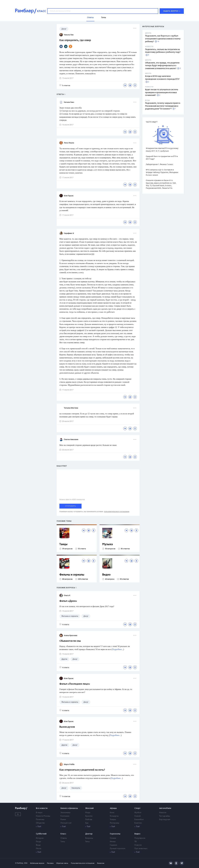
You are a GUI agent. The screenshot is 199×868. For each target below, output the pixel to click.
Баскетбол (139, 820)
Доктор (89, 834)
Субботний (41, 834)
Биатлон (138, 823)
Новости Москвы (43, 816)
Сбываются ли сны (70, 641)
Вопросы (89, 838)
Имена (113, 842)
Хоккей (138, 816)
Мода (88, 813)
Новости (163, 813)
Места (39, 849)
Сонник (113, 838)
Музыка (108, 544)
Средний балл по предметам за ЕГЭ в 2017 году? (162, 158)
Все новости (42, 808)
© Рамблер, (19, 863)
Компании (65, 816)
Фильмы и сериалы (72, 575)
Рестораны (115, 823)
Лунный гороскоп (118, 849)
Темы (63, 842)
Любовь (89, 820)
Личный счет (66, 823)
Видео (106, 575)
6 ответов (65, 85)
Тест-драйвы (165, 816)
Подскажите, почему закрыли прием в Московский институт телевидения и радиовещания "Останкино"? (163, 106)
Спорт (137, 808)
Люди (38, 842)
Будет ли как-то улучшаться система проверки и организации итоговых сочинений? (162, 92)
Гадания (113, 845)
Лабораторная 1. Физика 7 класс (159, 164)
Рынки (63, 820)
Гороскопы (115, 834)
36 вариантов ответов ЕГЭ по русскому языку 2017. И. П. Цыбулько (162, 150)
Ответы (64, 838)
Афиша (113, 808)
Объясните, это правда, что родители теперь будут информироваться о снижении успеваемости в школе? (162, 66)
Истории (40, 838)
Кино (112, 813)
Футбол (138, 813)
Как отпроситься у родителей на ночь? (82, 770)
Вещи (38, 845)
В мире (39, 813)
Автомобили (165, 808)
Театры (113, 820)
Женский (89, 808)
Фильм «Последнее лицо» (75, 684)
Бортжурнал (165, 820)
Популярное (140, 838)
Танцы (64, 544)
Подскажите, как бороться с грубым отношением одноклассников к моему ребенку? (163, 39)
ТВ (135, 842)
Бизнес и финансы (69, 808)
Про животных (141, 849)
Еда (87, 823)
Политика (40, 820)
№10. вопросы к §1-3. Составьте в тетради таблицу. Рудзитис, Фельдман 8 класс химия (162, 172)
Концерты (114, 816)
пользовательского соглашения (117, 512)
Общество (40, 823)
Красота (89, 816)
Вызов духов (67, 727)
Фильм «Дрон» (68, 601)
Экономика (65, 813)
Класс (63, 834)
